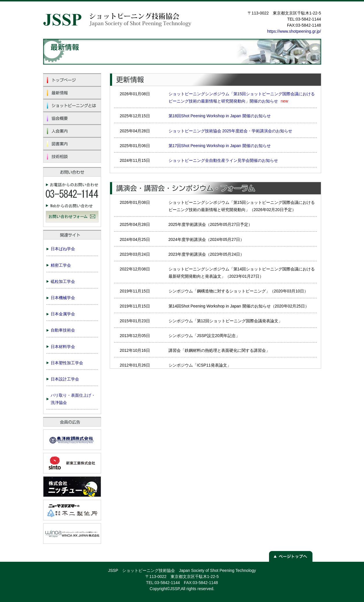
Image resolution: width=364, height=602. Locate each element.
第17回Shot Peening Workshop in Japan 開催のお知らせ (220, 146)
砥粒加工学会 (63, 281)
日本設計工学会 (65, 379)
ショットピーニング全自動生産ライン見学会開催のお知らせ (223, 160)
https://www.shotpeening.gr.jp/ (294, 31)
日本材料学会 (63, 347)
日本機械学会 (63, 298)
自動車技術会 (63, 330)
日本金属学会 (63, 314)
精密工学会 (61, 265)
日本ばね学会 (63, 249)
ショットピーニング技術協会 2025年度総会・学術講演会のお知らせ (230, 131)
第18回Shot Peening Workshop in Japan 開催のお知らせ (220, 116)
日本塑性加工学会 (67, 363)
